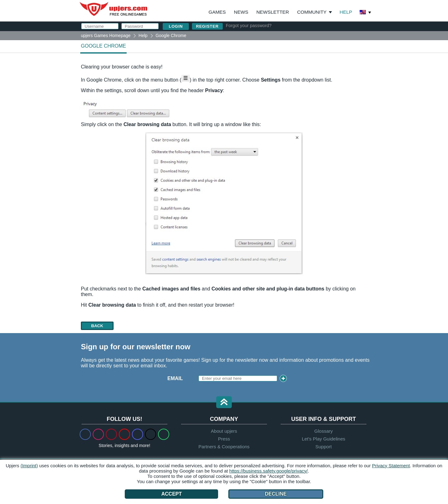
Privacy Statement (391, 466)
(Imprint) (29, 466)
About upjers (224, 431)
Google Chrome (103, 46)
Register (207, 26)
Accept (171, 494)
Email (175, 378)
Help (346, 12)
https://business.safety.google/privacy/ (268, 471)
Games (217, 12)
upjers (114, 9)
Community (312, 12)
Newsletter (273, 12)
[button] (224, 403)
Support (324, 447)
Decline (276, 494)
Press (224, 439)
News (241, 12)
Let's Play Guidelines (324, 439)
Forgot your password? (249, 26)
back (97, 326)
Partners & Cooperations (224, 447)
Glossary (323, 431)
